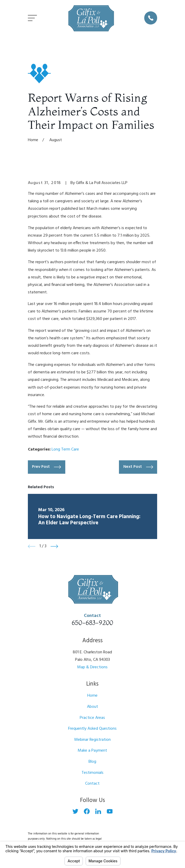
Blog (92, 762)
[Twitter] (75, 811)
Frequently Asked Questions (92, 729)
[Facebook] (87, 811)
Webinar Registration (92, 740)
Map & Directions (92, 667)
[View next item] (54, 546)
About (92, 707)
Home (92, 696)
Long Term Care (65, 449)
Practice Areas (92, 718)
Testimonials (92, 773)
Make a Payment (92, 751)
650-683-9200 (92, 623)
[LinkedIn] (98, 811)
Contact (92, 784)
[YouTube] (110, 811)
